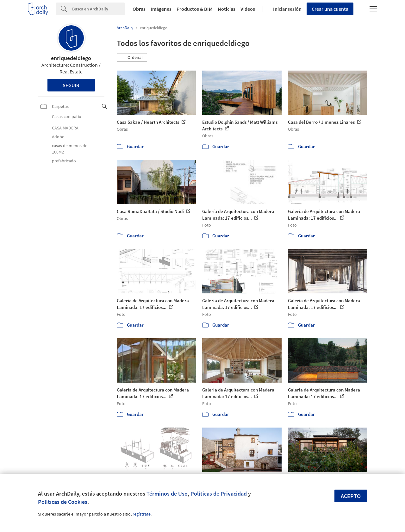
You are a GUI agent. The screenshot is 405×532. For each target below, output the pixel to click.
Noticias (227, 9)
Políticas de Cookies (63, 502)
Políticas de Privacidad (219, 494)
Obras (139, 9)
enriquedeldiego (71, 58)
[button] (132, 58)
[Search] (99, 9)
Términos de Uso (167, 494)
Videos (248, 9)
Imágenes (161, 9)
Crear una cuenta (330, 9)
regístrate (142, 514)
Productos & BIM (195, 9)
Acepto (351, 496)
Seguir (71, 85)
